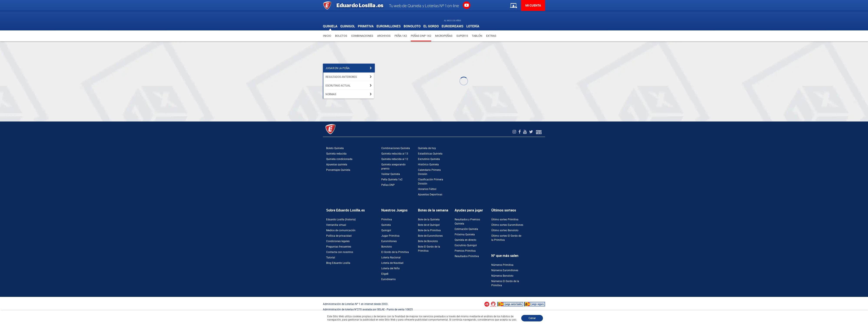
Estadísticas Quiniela (430, 154)
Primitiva (387, 220)
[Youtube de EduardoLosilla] (525, 132)
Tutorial (331, 258)
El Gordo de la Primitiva (395, 252)
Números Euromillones (505, 270)
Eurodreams (388, 279)
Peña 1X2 (401, 36)
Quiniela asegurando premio (393, 167)
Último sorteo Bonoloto (505, 230)
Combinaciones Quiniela (396, 148)
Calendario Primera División (429, 172)
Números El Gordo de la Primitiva (505, 283)
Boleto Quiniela (335, 148)
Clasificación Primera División (431, 182)
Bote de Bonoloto (428, 241)
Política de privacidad (339, 236)
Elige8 (385, 274)
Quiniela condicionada (339, 159)
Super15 (462, 36)
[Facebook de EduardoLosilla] (520, 132)
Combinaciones (362, 36)
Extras (491, 36)
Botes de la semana (433, 210)
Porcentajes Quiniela (338, 170)
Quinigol (386, 230)
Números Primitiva (502, 265)
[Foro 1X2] (539, 132)
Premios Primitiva (465, 251)
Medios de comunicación (341, 230)
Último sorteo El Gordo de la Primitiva (506, 238)
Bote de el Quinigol (429, 225)
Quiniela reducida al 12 (395, 159)
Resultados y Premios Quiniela (467, 222)
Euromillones (389, 241)
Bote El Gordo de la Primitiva (429, 249)
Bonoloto (387, 247)
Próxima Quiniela (465, 235)
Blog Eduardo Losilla (338, 263)
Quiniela (386, 225)
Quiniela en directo (465, 240)
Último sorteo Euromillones (507, 225)
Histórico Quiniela (428, 165)
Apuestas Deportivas (430, 195)
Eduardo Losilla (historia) (341, 220)
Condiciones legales (338, 241)
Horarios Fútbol (427, 189)
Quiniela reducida (336, 154)
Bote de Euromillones (430, 236)
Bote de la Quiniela (429, 220)
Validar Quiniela (391, 174)
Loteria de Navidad (392, 263)
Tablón (477, 36)
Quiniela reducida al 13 (395, 154)
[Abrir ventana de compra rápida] (1, 298)
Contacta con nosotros (340, 252)
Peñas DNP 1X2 (421, 36)
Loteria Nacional (391, 258)
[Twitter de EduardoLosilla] (532, 132)
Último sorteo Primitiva (505, 220)
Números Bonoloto (502, 276)
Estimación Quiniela (466, 229)
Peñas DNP (388, 185)
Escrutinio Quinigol (466, 245)
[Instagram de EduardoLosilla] (515, 132)
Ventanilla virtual (336, 225)
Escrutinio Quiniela (429, 159)
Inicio (327, 36)
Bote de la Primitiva (429, 230)
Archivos (384, 36)
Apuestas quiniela (337, 165)
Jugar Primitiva (390, 236)
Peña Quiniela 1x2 (392, 180)
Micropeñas (444, 36)
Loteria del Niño (390, 268)
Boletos (341, 36)
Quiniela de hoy (427, 148)
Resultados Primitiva (467, 256)
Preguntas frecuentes (339, 247)
